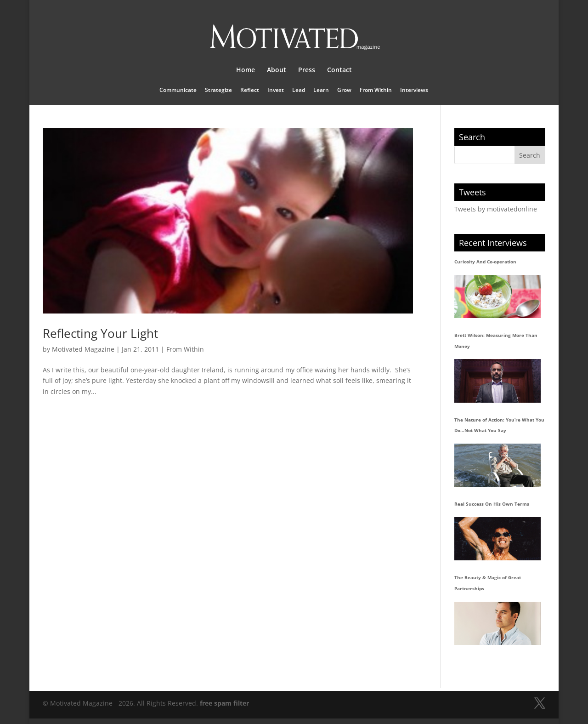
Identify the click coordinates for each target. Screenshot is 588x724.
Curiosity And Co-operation (485, 262)
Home (246, 70)
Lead (299, 91)
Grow (344, 91)
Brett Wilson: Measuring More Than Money (496, 341)
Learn (321, 91)
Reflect (250, 91)
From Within (376, 91)
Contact (339, 70)
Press (307, 70)
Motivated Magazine (83, 349)
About (277, 70)
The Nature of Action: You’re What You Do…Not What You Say (499, 425)
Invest (276, 91)
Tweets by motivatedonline (496, 209)
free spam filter (224, 703)
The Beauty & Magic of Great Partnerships (488, 583)
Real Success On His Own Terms (492, 504)
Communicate (178, 91)
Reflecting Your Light (100, 333)
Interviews (414, 91)
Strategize (218, 91)
